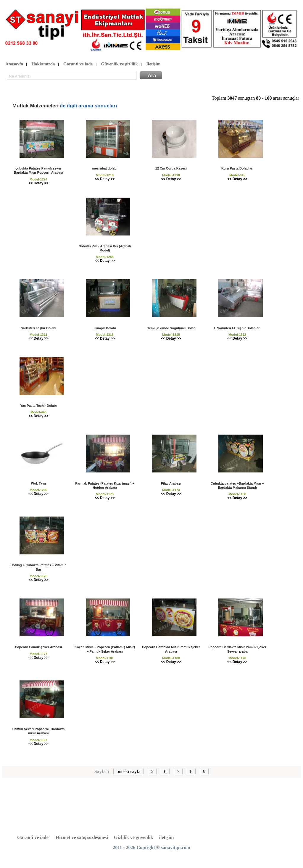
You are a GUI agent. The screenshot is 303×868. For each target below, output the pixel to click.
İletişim (153, 64)
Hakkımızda (43, 64)
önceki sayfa (128, 771)
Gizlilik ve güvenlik (133, 837)
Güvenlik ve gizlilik (120, 64)
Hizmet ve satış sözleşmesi (82, 837)
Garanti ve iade (78, 64)
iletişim (167, 837)
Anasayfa (14, 64)
